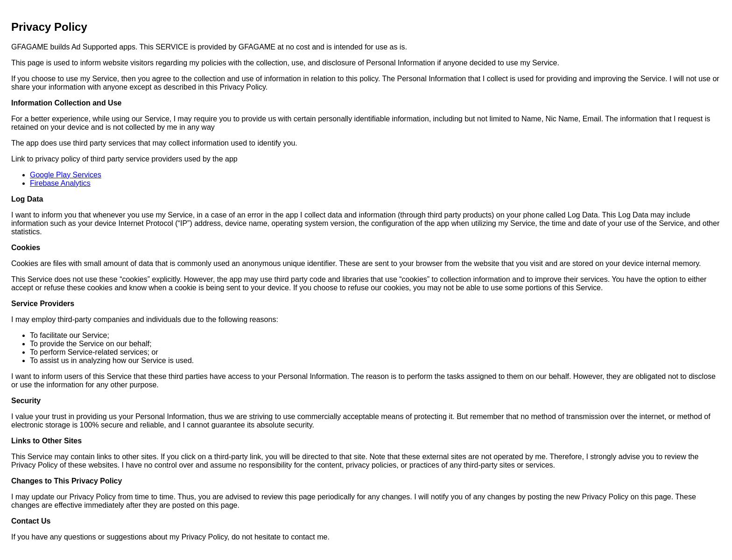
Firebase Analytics (60, 183)
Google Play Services (66, 175)
